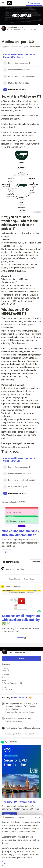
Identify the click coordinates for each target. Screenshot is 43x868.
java (26, 47)
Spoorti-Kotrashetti (15, 27)
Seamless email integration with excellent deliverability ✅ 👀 (21, 620)
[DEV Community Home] (9, 3)
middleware (35, 47)
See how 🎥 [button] (21, 638)
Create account (34, 3)
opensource (16, 47)
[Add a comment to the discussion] (23, 571)
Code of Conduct (15, 579)
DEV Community (21, 697)
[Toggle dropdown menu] (40, 502)
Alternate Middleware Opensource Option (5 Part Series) (19, 56)
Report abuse (29, 579)
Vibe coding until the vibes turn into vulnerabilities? (20, 533)
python (6, 47)
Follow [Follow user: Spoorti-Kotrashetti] (21, 658)
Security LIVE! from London (19, 802)
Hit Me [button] (7, 552)
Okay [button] (6, 863)
